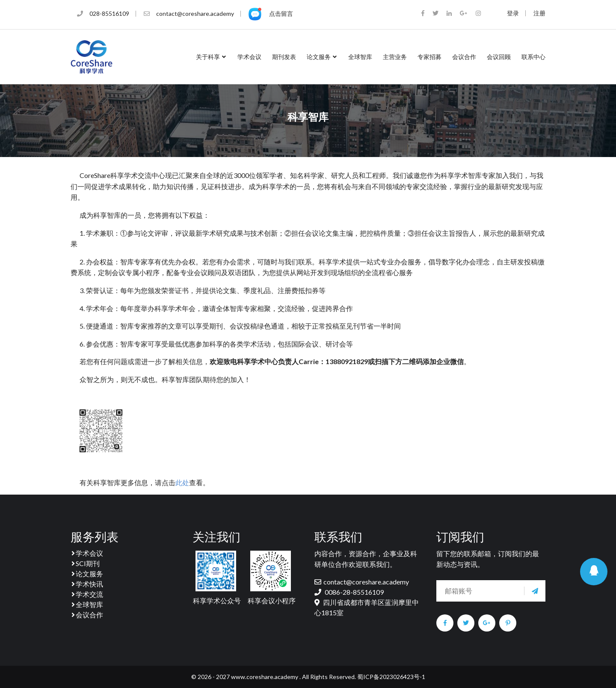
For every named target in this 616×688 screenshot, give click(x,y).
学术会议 (249, 57)
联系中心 (533, 57)
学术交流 (87, 594)
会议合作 (464, 57)
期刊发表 (284, 57)
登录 (513, 13)
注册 (539, 13)
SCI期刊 (85, 563)
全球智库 (360, 57)
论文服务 (322, 57)
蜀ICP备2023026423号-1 (391, 677)
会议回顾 (499, 57)
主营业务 (395, 57)
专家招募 (429, 57)
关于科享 (211, 57)
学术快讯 (87, 584)
